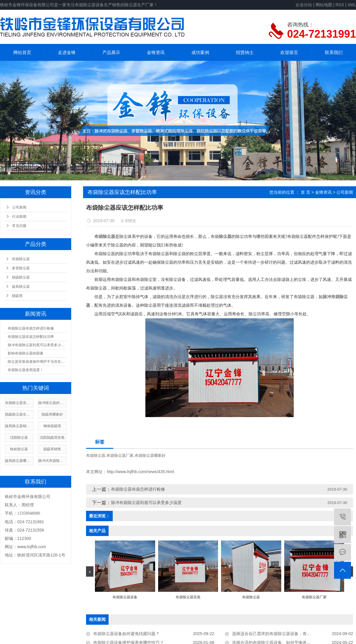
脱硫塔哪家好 (52, 414)
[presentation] (90, 571)
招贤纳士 (245, 52)
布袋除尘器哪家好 (150, 455)
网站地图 (324, 5)
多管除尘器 (21, 268)
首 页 (306, 192)
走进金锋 (67, 52)
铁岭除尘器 (19, 449)
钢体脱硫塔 (52, 426)
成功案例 (200, 52)
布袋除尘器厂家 (120, 455)
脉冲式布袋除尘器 (52, 461)
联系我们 (334, 52)
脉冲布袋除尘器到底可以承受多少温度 (37, 345)
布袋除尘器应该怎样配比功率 (31, 337)
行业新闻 (19, 217)
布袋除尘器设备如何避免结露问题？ (126, 634)
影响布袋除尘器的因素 (26, 353)
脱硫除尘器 (21, 277)
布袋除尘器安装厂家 (19, 403)
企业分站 (304, 5)
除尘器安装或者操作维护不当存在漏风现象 (37, 362)
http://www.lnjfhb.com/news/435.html (140, 472)
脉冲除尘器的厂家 (52, 403)
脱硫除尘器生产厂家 (19, 414)
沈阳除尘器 (19, 438)
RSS (340, 5)
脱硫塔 (17, 296)
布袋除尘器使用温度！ (26, 370)
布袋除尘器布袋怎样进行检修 (31, 328)
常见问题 (19, 226)
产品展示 (111, 52)
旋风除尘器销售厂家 (19, 426)
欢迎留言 (289, 52)
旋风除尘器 (21, 287)
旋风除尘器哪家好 (19, 461)
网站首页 (22, 52)
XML (352, 5)
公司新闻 (19, 207)
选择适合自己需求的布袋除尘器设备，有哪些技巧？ (280, 634)
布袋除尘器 (21, 259)
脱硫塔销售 (52, 449)
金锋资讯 (156, 52)
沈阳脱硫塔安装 (52, 438)
